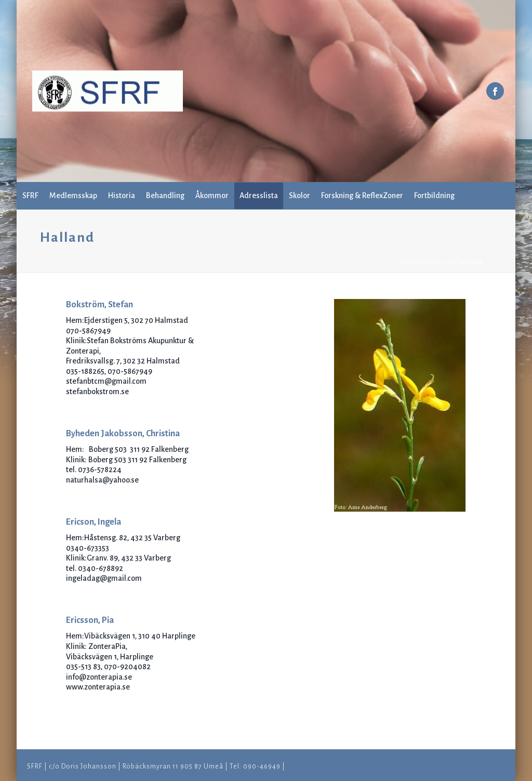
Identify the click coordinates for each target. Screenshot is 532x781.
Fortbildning (434, 196)
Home (403, 263)
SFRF (30, 196)
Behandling (165, 196)
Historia (122, 196)
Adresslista (259, 196)
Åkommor (212, 196)
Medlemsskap (73, 196)
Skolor (300, 196)
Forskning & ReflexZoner (362, 196)
